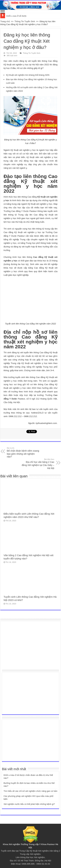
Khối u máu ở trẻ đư (15, 16)
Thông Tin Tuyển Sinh (25, 21)
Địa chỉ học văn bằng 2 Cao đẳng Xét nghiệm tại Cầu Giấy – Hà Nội (37, 464)
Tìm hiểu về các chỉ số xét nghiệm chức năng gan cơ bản (30, 791)
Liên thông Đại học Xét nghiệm (30, 857)
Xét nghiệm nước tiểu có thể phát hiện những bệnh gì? (29, 804)
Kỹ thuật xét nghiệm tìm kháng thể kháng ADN (28, 75)
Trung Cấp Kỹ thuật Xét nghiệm (34, 851)
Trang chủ (5, 21)
